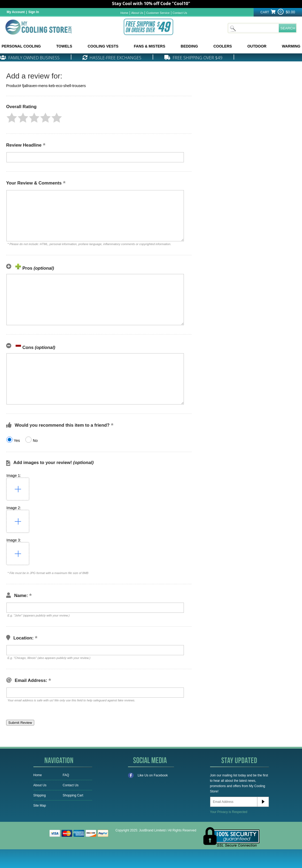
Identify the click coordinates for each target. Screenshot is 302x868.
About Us (137, 13)
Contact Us (180, 13)
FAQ (66, 775)
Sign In (34, 12)
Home (124, 13)
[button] (12, 118)
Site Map (40, 806)
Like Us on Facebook (148, 775)
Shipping (40, 795)
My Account (16, 12)
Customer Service (158, 13)
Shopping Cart (73, 795)
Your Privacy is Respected (229, 812)
